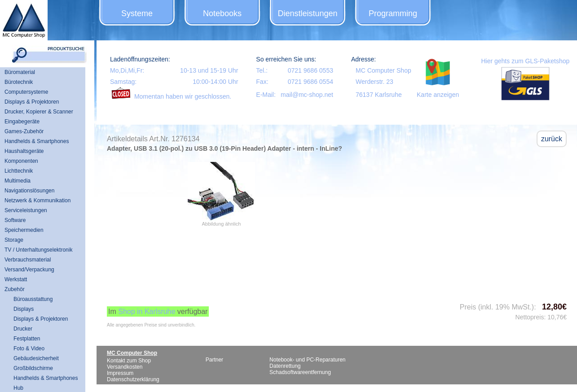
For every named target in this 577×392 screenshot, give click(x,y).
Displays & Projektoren (32, 102)
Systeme (137, 13)
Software (15, 220)
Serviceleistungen (26, 210)
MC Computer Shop (383, 70)
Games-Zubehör (24, 131)
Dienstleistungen (307, 13)
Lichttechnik (19, 171)
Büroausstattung (33, 299)
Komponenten (21, 161)
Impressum (120, 373)
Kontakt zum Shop (129, 361)
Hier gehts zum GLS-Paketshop (525, 61)
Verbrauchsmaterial (28, 260)
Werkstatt (16, 279)
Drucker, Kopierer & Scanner (39, 112)
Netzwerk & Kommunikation (37, 200)
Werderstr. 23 (374, 82)
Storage (14, 240)
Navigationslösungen (29, 191)
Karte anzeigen (438, 95)
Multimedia (18, 181)
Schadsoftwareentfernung (300, 372)
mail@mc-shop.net (307, 95)
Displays (24, 309)
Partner (214, 360)
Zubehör (15, 289)
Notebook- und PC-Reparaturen (307, 360)
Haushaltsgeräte (24, 151)
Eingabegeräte (22, 122)
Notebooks (222, 13)
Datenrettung (285, 366)
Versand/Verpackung (29, 270)
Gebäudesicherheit (36, 358)
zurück (552, 139)
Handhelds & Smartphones (37, 141)
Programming (393, 13)
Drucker (23, 329)
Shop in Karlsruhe (147, 311)
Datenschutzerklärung (133, 379)
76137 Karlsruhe (379, 95)
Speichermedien (24, 230)
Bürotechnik (19, 82)
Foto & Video (29, 348)
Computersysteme (26, 92)
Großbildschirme (33, 368)
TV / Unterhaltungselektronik (38, 250)
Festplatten (27, 339)
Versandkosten (125, 367)
